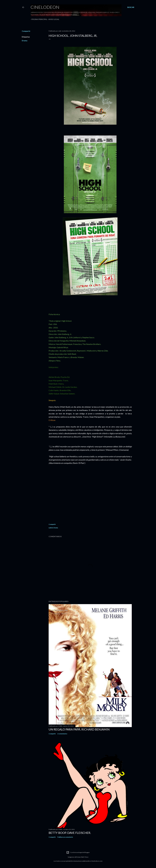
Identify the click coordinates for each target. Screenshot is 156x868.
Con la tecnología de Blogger (78, 852)
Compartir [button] (26, 31)
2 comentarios (62, 734)
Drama (25, 41)
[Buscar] (131, 7)
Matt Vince (85, 857)
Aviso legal (53, 19)
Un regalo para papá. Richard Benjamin (79, 729)
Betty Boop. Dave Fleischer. (70, 833)
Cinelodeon (45, 7)
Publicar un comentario (65, 837)
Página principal (38, 19)
